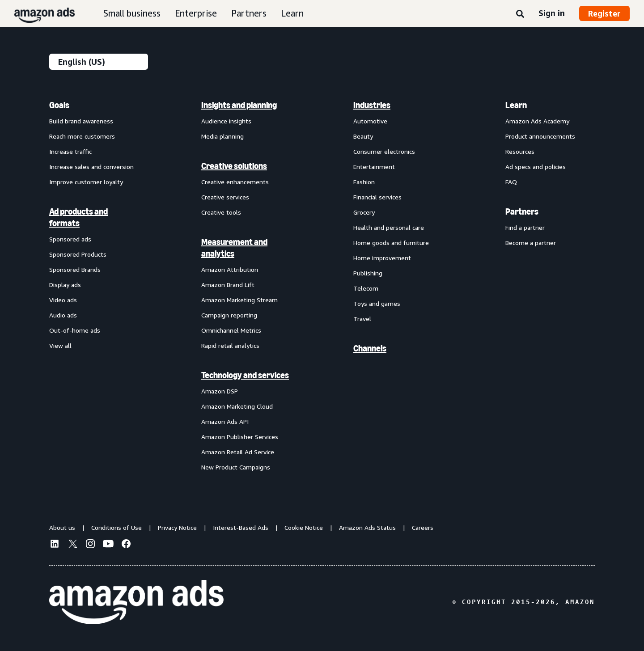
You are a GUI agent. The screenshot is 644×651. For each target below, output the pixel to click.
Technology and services (245, 375)
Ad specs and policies (536, 167)
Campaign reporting (229, 315)
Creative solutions (234, 166)
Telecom (366, 288)
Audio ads (63, 315)
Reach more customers (82, 136)
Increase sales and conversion (91, 167)
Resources (520, 151)
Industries (372, 105)
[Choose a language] (99, 62)
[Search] (520, 14)
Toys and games (377, 303)
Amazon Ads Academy (537, 121)
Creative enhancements (235, 182)
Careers (423, 527)
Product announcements (540, 136)
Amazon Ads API (225, 421)
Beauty (363, 136)
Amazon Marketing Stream (239, 300)
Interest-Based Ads (241, 527)
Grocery (364, 212)
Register (604, 13)
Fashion (364, 182)
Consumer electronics (384, 151)
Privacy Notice (177, 527)
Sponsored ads (70, 239)
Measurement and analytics (234, 248)
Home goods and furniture (391, 243)
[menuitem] (94, 286)
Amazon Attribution (230, 269)
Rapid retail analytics (230, 345)
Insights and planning (239, 105)
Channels (370, 348)
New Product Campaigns (236, 467)
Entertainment (374, 167)
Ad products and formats (78, 217)
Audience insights (226, 121)
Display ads (65, 285)
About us (62, 527)
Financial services (377, 197)
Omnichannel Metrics (231, 330)
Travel (362, 319)
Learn (292, 13)
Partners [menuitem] (522, 211)
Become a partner (531, 243)
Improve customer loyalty (86, 182)
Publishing (368, 273)
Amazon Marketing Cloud (237, 406)
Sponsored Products (78, 254)
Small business (132, 13)
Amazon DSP (220, 391)
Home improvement (382, 258)
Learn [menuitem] (516, 105)
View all (60, 345)
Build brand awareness (81, 121)
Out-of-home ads (75, 330)
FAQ (511, 182)
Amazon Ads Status (367, 527)
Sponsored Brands (75, 269)
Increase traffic (70, 151)
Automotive (370, 121)
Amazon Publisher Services (240, 437)
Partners (249, 13)
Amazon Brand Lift (228, 285)
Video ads (63, 300)
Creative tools (221, 212)
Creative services (225, 197)
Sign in (552, 13)
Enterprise (196, 13)
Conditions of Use (117, 527)
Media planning (222, 136)
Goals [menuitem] (59, 105)
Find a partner (525, 227)
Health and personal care (389, 227)
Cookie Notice (304, 527)
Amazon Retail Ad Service (238, 452)
